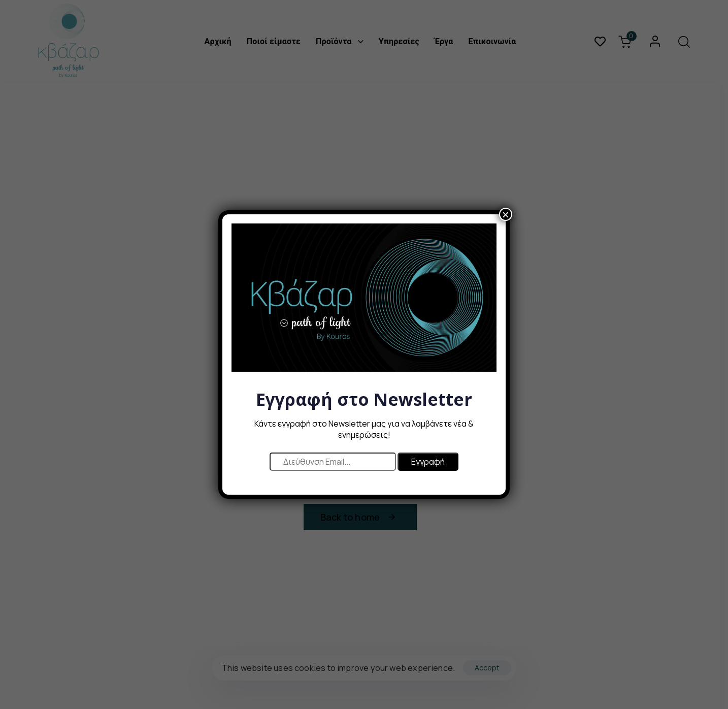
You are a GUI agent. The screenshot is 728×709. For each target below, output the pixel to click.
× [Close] (506, 220)
